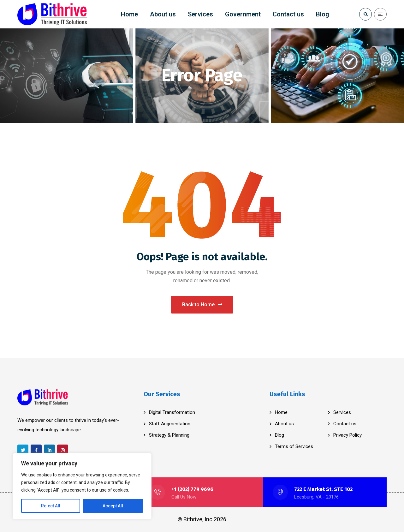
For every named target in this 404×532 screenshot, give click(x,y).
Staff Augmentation (170, 424)
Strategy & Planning (169, 435)
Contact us (345, 424)
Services (342, 412)
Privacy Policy (348, 435)
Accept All (113, 506)
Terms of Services (294, 446)
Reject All (51, 506)
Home (281, 412)
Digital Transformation (172, 412)
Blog (279, 435)
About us (284, 424)
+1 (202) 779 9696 (192, 489)
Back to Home (202, 305)
